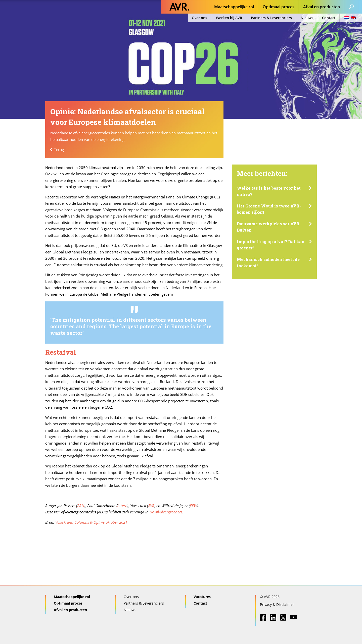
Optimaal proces (279, 7)
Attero (122, 506)
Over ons (199, 18)
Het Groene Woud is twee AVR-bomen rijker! (269, 209)
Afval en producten (322, 7)
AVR (151, 506)
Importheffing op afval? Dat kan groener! (271, 245)
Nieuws (307, 18)
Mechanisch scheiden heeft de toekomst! (268, 263)
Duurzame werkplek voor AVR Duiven (268, 227)
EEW (193, 506)
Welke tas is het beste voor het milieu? (269, 191)
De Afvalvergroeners (166, 512)
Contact (329, 18)
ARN (81, 506)
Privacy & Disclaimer (277, 604)
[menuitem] (349, 18)
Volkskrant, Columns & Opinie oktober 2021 (91, 522)
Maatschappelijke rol (234, 7)
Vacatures (202, 597)
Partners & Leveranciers (271, 18)
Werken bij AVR (229, 18)
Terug (59, 149)
